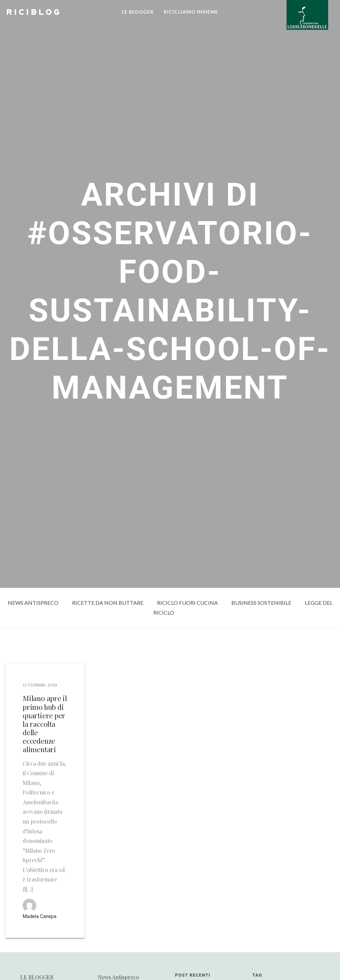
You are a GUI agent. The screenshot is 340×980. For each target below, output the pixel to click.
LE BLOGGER (138, 12)
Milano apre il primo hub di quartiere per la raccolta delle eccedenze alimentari (45, 724)
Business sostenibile (261, 603)
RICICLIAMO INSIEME (191, 12)
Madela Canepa (40, 917)
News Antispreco (33, 603)
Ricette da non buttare (108, 603)
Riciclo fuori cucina (187, 603)
